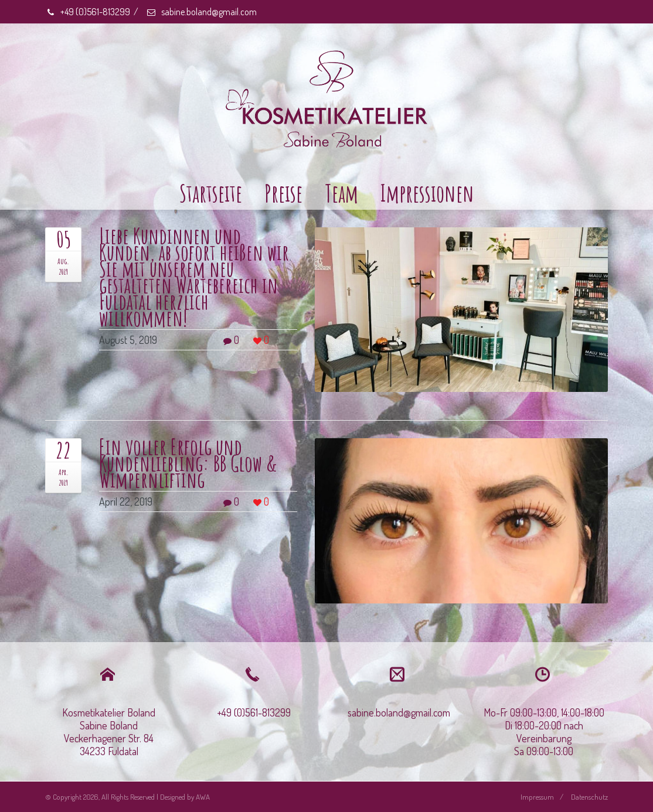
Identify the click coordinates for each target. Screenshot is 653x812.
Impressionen (427, 193)
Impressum (537, 797)
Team (341, 193)
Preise (283, 193)
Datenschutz (589, 797)
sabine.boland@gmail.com (201, 12)
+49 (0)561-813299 (88, 12)
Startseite (211, 193)
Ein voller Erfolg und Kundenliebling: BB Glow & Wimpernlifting (188, 463)
